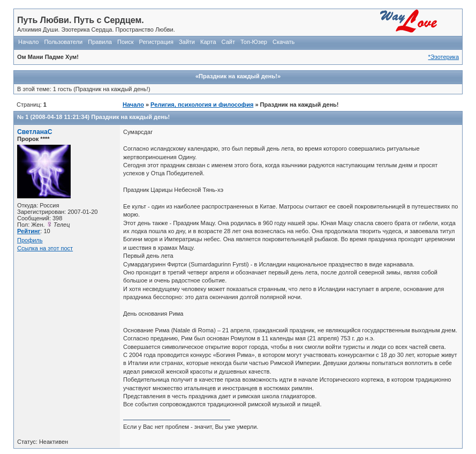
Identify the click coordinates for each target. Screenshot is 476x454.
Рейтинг (29, 231)
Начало (28, 42)
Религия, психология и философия (202, 105)
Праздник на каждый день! (130, 117)
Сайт (228, 42)
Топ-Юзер (254, 42)
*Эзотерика (444, 57)
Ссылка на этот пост (45, 248)
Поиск (125, 42)
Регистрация (156, 42)
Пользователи (63, 42)
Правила (100, 42)
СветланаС (35, 132)
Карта (208, 42)
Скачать (284, 42)
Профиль (30, 240)
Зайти (187, 42)
